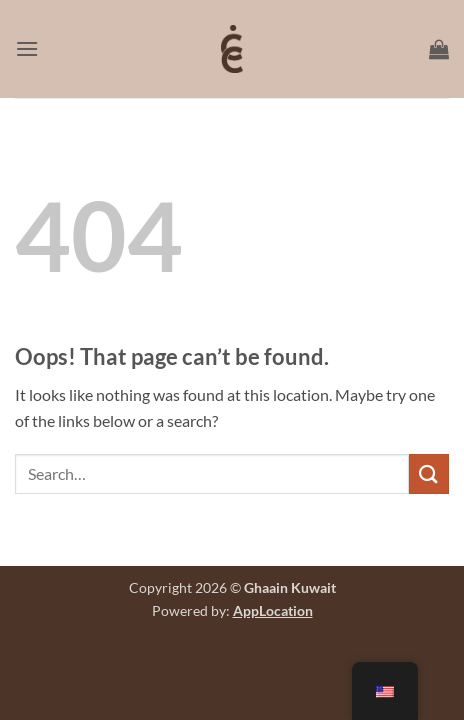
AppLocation (273, 610)
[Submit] (429, 473)
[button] (27, 48)
